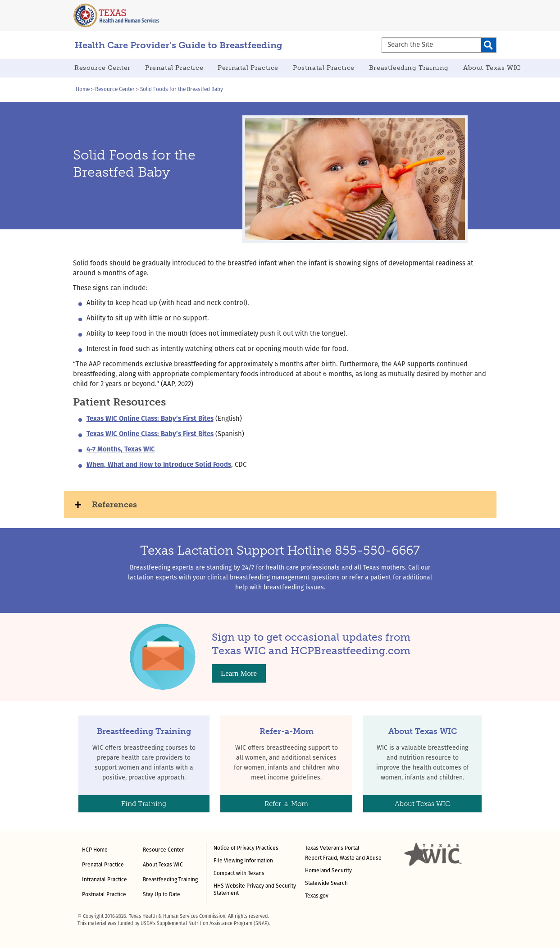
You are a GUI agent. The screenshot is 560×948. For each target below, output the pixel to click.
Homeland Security (328, 871)
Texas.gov (317, 896)
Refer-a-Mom (286, 804)
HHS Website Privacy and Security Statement (255, 890)
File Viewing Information (243, 861)
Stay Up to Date (162, 895)
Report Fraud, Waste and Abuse (343, 858)
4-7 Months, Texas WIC (121, 450)
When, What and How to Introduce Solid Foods (159, 465)
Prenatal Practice (174, 68)
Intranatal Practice (105, 880)
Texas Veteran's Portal (332, 848)
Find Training (144, 804)
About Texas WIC (492, 68)
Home (83, 90)
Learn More (239, 673)
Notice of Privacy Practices (246, 848)
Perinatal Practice (248, 68)
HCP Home (95, 850)
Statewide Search (326, 884)
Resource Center (102, 68)
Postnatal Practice (324, 68)
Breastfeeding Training (409, 68)
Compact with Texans (239, 874)
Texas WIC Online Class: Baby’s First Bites (150, 419)
